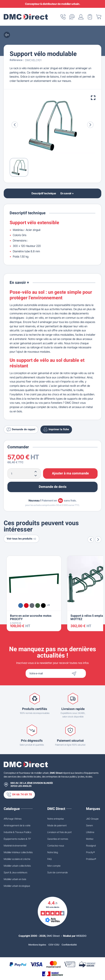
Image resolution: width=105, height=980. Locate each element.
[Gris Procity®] (32, 605)
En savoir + (67, 193)
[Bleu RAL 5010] (20, 605)
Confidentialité (69, 945)
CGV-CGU (54, 945)
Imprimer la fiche (57, 429)
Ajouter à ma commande (70, 473)
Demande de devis (53, 487)
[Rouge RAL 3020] (26, 605)
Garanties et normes (58, 839)
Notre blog (53, 852)
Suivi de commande (58, 872)
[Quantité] (24, 473)
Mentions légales (37, 945)
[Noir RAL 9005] (43, 605)
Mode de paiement (57, 825)
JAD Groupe (92, 819)
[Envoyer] (81, 673)
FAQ (49, 859)
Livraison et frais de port (59, 832)
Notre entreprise (56, 819)
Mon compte (54, 866)
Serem (90, 825)
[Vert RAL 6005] (38, 605)
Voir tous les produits (22, 539)
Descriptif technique (44, 193)
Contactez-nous (56, 846)
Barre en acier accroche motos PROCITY (31, 617)
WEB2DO (81, 936)
